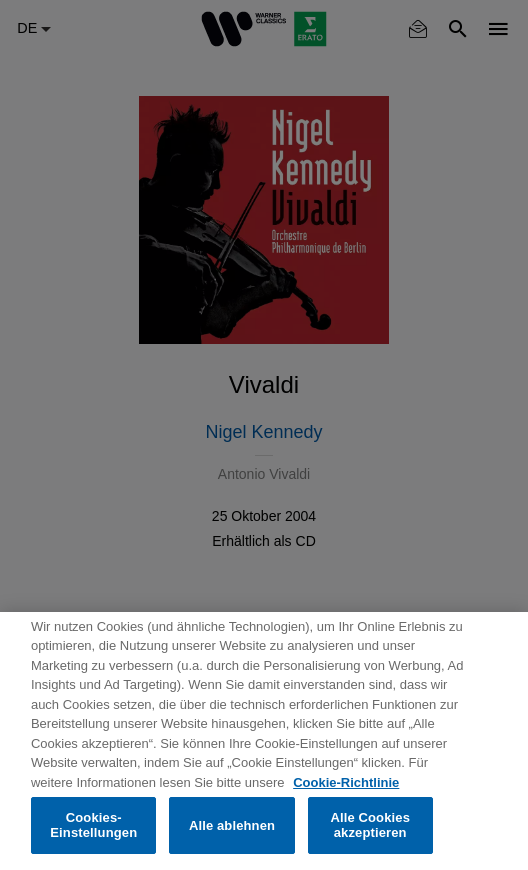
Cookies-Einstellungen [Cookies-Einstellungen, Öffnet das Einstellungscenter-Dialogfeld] (93, 825)
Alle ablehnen (232, 825)
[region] (264, 741)
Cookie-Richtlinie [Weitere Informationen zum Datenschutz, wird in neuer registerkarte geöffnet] (346, 782)
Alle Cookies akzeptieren (370, 825)
